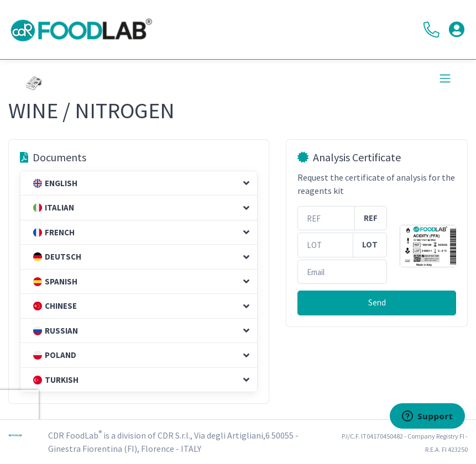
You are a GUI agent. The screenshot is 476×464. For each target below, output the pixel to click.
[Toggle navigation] (445, 78)
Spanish (55, 281)
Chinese (55, 306)
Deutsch (57, 257)
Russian (56, 331)
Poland (55, 355)
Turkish (56, 380)
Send (377, 302)
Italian (54, 207)
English (55, 183)
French (54, 232)
